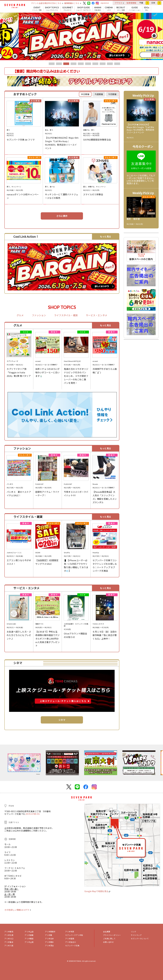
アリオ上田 (29, 932)
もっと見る (106, 236)
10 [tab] (117, 64)
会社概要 (107, 932)
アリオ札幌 (9, 935)
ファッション (39, 315)
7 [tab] (95, 64)
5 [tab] (81, 64)
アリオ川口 (9, 939)
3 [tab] (66, 64)
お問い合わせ (108, 942)
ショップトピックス (52, 9)
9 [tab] (110, 64)
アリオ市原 (70, 932)
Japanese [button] (105, 3)
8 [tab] (103, 64)
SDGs (147, 9)
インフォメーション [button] (135, 9)
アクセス (119, 3)
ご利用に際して (109, 939)
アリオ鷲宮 (29, 939)
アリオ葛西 (70, 939)
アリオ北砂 (49, 939)
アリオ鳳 (49, 935)
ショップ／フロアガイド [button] (83, 9)
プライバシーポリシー (112, 935)
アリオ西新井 (50, 932)
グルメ (20, 315)
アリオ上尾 (29, 942)
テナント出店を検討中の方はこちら (47, 3)
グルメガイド (68, 9)
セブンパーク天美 (72, 945)
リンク (133, 932)
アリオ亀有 (9, 942)
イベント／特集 (37, 9)
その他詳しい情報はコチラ (18, 910)
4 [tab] (73, 64)
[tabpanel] (81, 36)
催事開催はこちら (73, 3)
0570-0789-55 (33, 814)
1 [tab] (52, 64)
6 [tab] (88, 64)
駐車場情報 (131, 3)
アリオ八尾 (9, 945)
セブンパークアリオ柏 (74, 935)
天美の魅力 (98, 9)
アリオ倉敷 (29, 935)
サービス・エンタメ (96, 315)
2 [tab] (59, 64)
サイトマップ (136, 935)
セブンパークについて (140, 939)
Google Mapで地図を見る (97, 891)
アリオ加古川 (71, 942)
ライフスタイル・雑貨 (66, 315)
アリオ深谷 (49, 945)
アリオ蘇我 (9, 932)
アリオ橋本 (49, 942)
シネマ (109, 9)
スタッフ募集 (121, 9)
